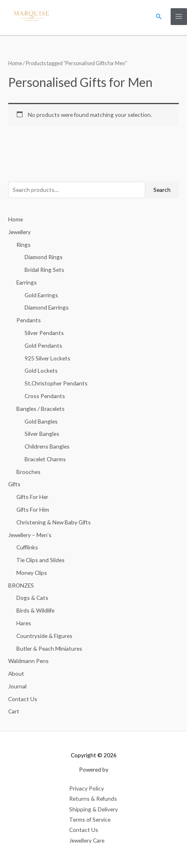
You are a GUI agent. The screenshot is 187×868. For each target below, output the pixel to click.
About (16, 673)
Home (15, 63)
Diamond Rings (44, 257)
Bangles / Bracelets (41, 409)
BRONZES (21, 585)
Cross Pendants (45, 396)
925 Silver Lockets (47, 358)
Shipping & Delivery (93, 809)
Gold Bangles (41, 421)
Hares (24, 623)
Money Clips (32, 573)
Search (162, 190)
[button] (159, 16)
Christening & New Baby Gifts (54, 522)
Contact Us (23, 699)
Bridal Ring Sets (44, 270)
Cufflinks (27, 547)
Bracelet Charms (45, 459)
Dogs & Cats (32, 598)
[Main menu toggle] (179, 17)
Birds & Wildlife (35, 610)
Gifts (14, 484)
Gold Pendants (43, 345)
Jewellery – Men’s (30, 535)
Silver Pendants (44, 333)
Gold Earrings (41, 295)
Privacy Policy (87, 788)
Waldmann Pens (28, 661)
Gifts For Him (33, 509)
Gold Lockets (41, 370)
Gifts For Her (32, 497)
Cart (14, 711)
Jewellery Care (87, 840)
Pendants (29, 320)
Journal (17, 686)
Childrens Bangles (47, 446)
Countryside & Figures (44, 636)
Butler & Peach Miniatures (49, 648)
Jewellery (19, 232)
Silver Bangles (42, 434)
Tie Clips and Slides (41, 560)
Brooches (28, 472)
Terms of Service (90, 819)
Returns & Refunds (93, 799)
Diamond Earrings (47, 307)
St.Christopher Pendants (56, 383)
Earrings (27, 282)
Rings (24, 245)
